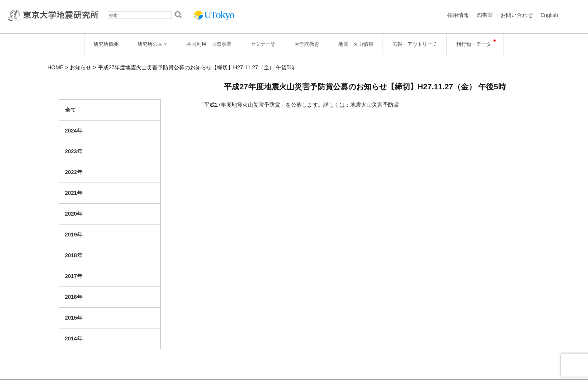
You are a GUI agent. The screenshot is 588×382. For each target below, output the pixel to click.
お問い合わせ (517, 15)
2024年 (74, 131)
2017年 (74, 276)
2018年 (74, 255)
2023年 (74, 151)
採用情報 (458, 15)
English (549, 15)
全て (71, 110)
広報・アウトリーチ (415, 44)
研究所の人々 (153, 44)
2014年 (74, 338)
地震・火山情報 (356, 44)
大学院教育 (307, 44)
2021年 (74, 193)
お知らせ (81, 67)
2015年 (74, 318)
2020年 (74, 214)
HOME (55, 67)
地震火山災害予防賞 (375, 105)
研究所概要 (106, 44)
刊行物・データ (474, 44)
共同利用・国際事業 (209, 44)
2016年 (74, 297)
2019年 (74, 235)
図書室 (485, 15)
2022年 (74, 172)
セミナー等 (263, 44)
